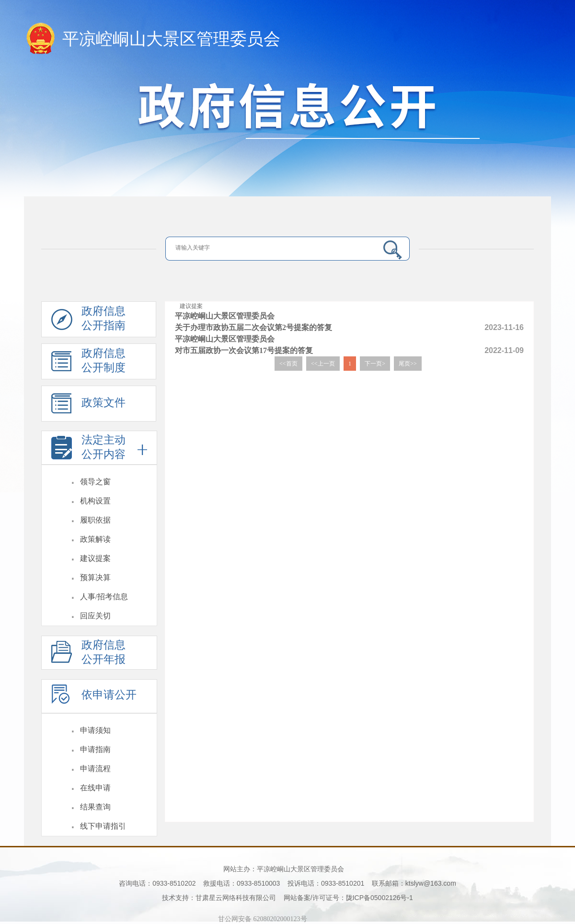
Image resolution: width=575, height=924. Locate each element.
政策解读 (95, 539)
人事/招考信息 (104, 597)
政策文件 (88, 407)
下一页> (375, 364)
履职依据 (95, 520)
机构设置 (95, 501)
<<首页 (288, 364)
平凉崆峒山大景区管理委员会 (171, 39)
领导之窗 (95, 482)
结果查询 (95, 807)
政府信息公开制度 (88, 363)
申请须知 (95, 730)
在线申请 (95, 788)
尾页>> (408, 364)
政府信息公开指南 (88, 321)
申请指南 (95, 749)
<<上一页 (323, 364)
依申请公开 (94, 699)
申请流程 (95, 769)
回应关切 (95, 616)
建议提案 (95, 558)
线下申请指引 (103, 826)
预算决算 (95, 577)
